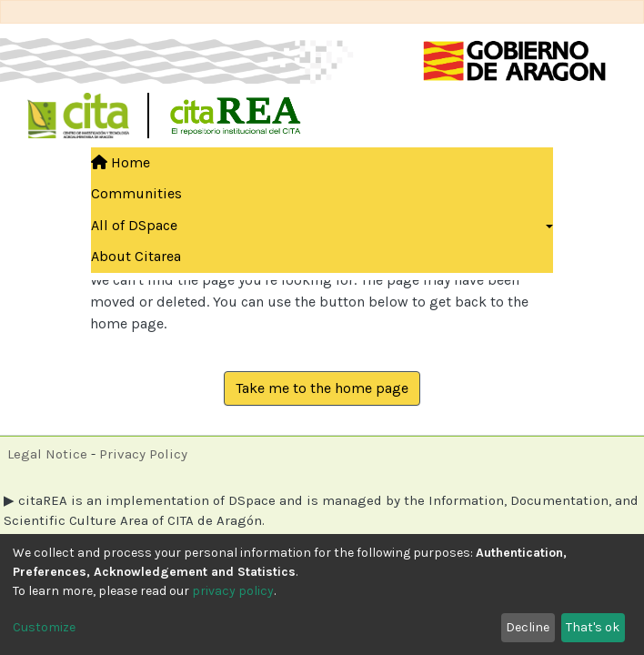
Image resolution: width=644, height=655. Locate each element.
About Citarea (136, 256)
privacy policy (233, 591)
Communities (136, 193)
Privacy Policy (143, 454)
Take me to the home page (322, 388)
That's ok (593, 627)
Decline (528, 627)
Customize (44, 627)
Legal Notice (47, 454)
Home (121, 162)
